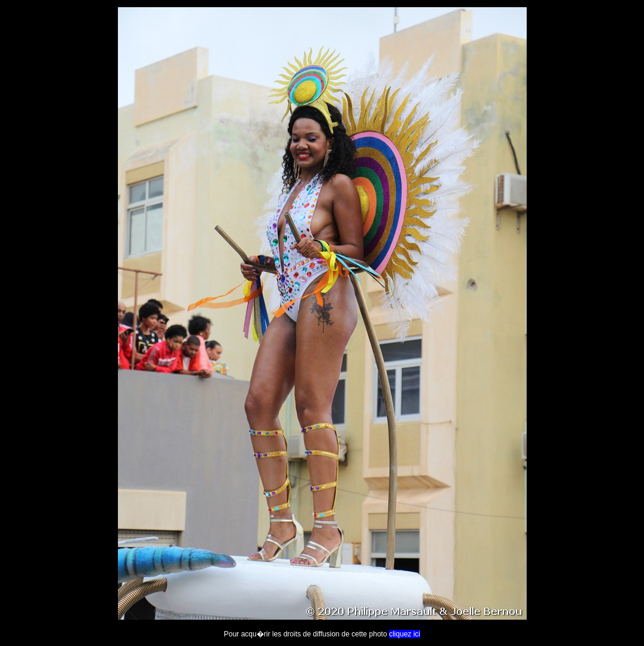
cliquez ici (405, 634)
